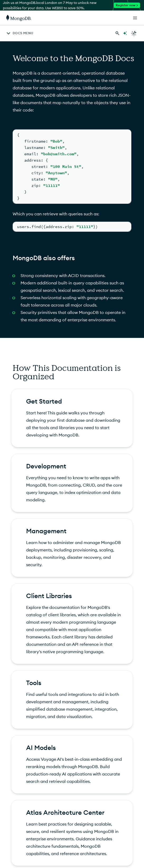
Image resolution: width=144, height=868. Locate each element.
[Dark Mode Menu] (134, 33)
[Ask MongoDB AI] (125, 33)
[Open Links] (135, 18)
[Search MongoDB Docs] (117, 33)
